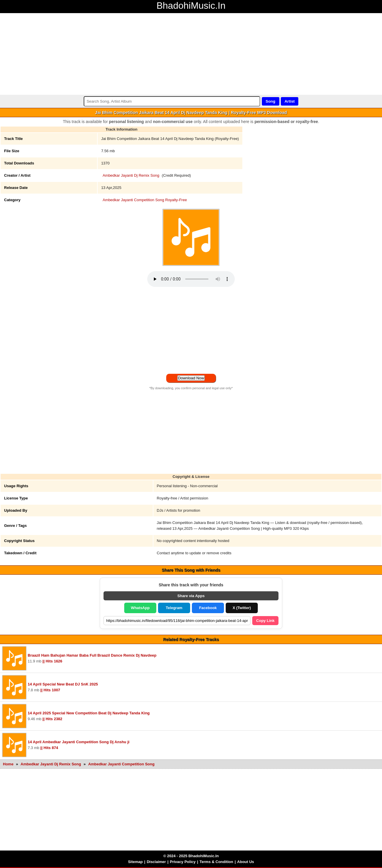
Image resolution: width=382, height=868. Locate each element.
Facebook (208, 608)
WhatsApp (140, 608)
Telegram (174, 608)
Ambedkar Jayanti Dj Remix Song (131, 175)
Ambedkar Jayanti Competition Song (121, 764)
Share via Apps (191, 596)
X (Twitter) (242, 608)
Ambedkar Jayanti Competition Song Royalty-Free (145, 200)
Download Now (191, 378)
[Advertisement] (175, 54)
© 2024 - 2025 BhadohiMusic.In (191, 856)
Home (8, 764)
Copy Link (266, 621)
